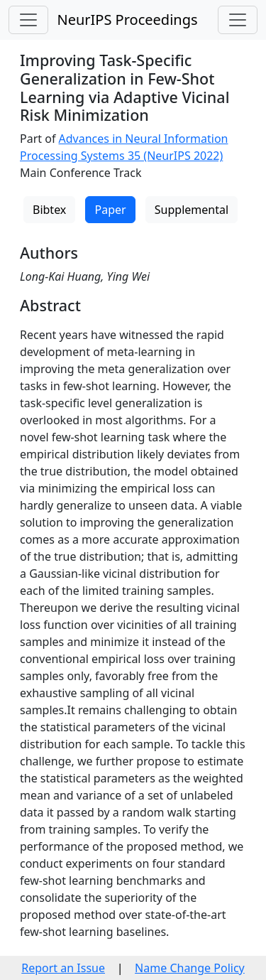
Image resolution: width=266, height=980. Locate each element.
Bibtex (49, 210)
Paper (110, 210)
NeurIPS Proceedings (127, 20)
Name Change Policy (190, 968)
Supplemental (192, 210)
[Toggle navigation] (28, 20)
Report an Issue (63, 968)
